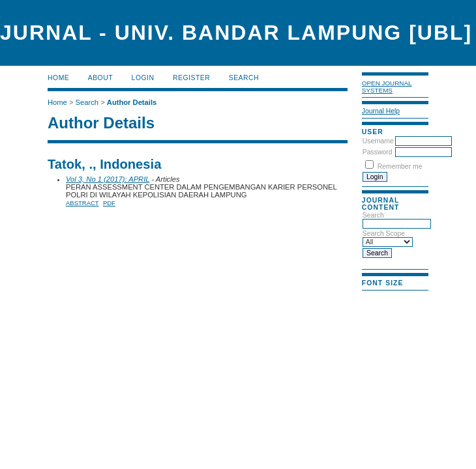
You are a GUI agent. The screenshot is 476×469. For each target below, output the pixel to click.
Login (143, 78)
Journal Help (381, 111)
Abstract (82, 203)
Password (378, 152)
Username (378, 141)
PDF (109, 203)
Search (244, 78)
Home (58, 78)
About (100, 78)
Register (191, 78)
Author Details (132, 102)
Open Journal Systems (387, 87)
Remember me (400, 166)
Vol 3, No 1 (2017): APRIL (108, 179)
